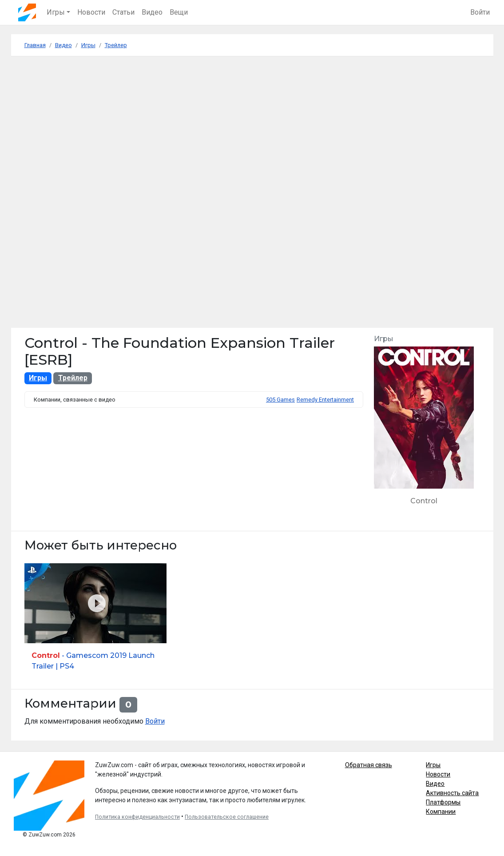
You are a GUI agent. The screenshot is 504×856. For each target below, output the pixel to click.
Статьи (123, 12)
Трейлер (73, 378)
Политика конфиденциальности (137, 817)
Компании (441, 812)
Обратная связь (369, 765)
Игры (38, 378)
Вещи (179, 12)
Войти (480, 12)
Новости (91, 12)
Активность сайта (452, 793)
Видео (152, 12)
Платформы (443, 802)
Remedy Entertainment (325, 400)
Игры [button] (56, 12)
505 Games (280, 400)
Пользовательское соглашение (227, 817)
